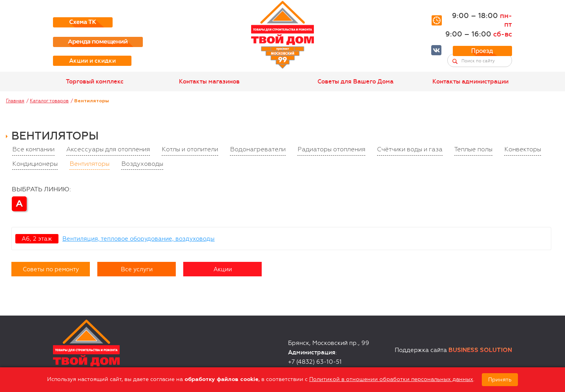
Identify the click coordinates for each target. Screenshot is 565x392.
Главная (15, 101)
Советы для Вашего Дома (355, 82)
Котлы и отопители (190, 150)
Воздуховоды (142, 164)
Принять (500, 380)
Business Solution (480, 350)
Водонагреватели (258, 150)
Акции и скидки (92, 61)
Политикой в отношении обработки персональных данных (391, 379)
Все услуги (137, 269)
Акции (223, 269)
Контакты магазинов (209, 82)
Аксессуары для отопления (108, 150)
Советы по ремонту (51, 269)
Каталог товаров (49, 101)
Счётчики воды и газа (410, 150)
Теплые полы (473, 150)
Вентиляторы (89, 164)
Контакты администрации (470, 82)
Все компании (33, 150)
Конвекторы (523, 150)
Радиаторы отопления (331, 150)
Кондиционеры (35, 164)
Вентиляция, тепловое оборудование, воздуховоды (139, 239)
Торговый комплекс (95, 82)
